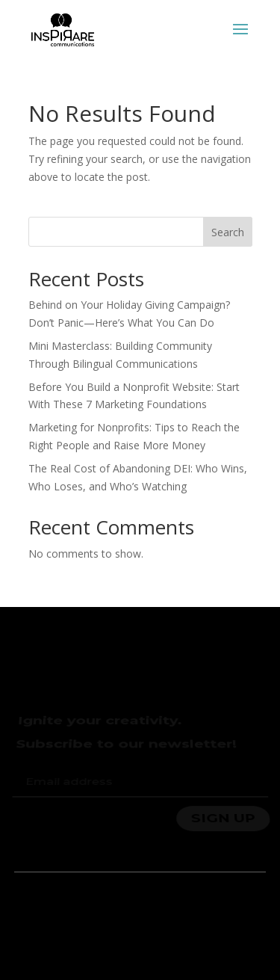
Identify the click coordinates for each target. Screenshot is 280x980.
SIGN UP (223, 817)
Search (228, 232)
